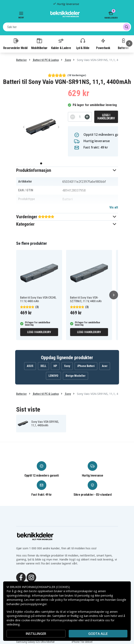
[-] (73, 117)
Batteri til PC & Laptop (46, 60)
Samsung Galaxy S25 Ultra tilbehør (35, 642)
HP (55, 366)
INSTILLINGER (36, 634)
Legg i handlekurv (106, 117)
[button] (67, 170)
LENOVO (53, 376)
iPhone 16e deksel (82, 642)
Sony (68, 60)
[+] (87, 117)
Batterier (21, 60)
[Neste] (129, 43)
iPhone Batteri (86, 366)
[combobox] (67, 27)
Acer (105, 366)
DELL (43, 366)
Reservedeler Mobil (15, 44)
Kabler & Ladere (61, 44)
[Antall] (80, 117)
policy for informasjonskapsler (75, 600)
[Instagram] (31, 577)
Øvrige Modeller (75, 376)
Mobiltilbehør (39, 44)
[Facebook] (21, 577)
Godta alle (98, 634)
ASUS (30, 366)
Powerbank (103, 44)
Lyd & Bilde (83, 44)
